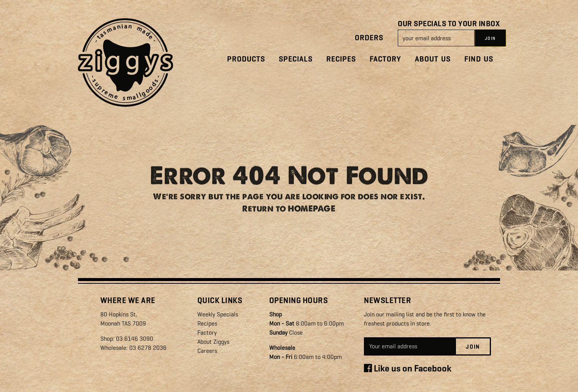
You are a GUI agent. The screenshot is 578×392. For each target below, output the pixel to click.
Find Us (479, 59)
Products (246, 59)
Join (473, 347)
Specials (296, 59)
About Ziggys (213, 342)
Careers (207, 351)
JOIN (490, 38)
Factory (385, 59)
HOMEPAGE (312, 211)
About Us (433, 59)
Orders (369, 38)
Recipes (341, 59)
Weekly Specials (218, 314)
